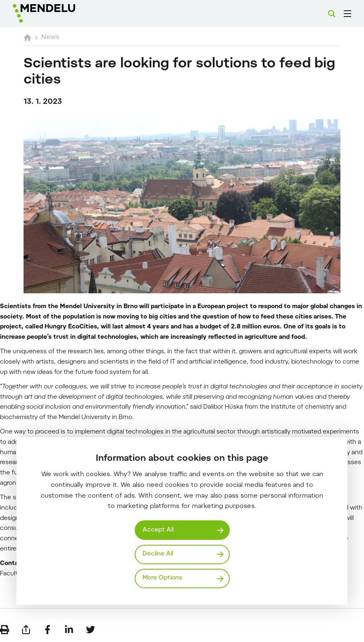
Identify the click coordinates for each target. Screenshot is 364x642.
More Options (162, 578)
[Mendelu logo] (57, 13)
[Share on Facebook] (48, 630)
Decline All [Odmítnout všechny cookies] (158, 554)
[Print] (5, 630)
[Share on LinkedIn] (69, 630)
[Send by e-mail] (26, 630)
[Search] (332, 14)
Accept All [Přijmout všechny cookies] (158, 530)
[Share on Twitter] (90, 630)
